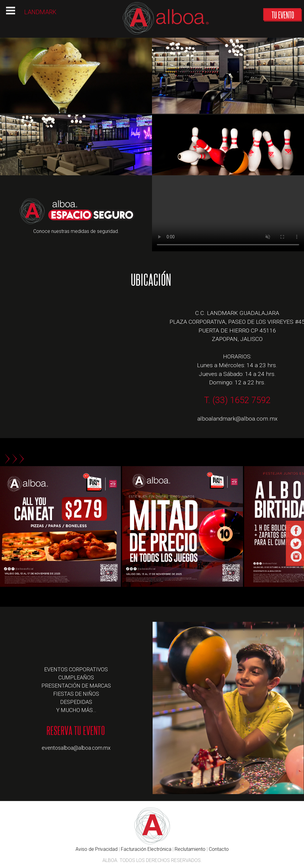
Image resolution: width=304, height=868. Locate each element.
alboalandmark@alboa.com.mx (237, 419)
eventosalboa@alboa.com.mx (76, 748)
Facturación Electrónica (146, 849)
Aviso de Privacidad (97, 849)
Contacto (219, 849)
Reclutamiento (190, 849)
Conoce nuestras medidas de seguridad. (76, 231)
